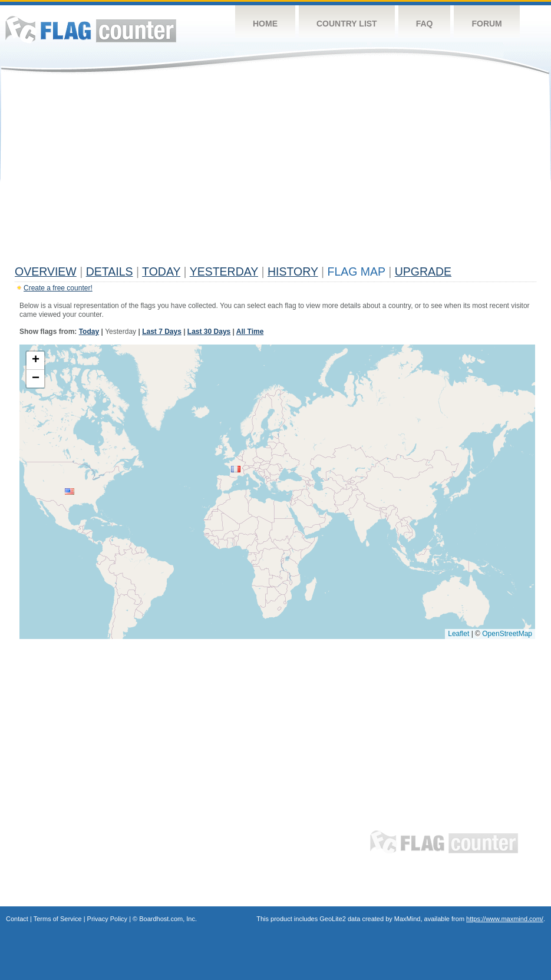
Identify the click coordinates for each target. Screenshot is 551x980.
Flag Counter (91, 29)
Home (265, 24)
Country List (347, 24)
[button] (70, 491)
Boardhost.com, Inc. (168, 919)
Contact (17, 919)
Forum (486, 24)
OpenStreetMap (507, 634)
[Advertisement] (275, 172)
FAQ (425, 24)
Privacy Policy (107, 919)
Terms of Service (58, 919)
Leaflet (458, 634)
